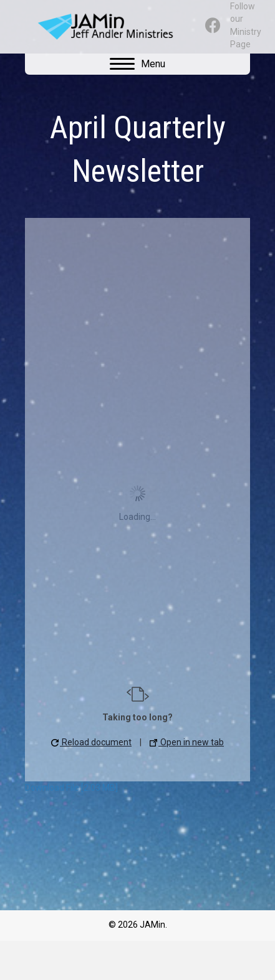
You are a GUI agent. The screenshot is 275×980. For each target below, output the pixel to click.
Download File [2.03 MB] (71, 788)
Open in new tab (187, 742)
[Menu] (137, 64)
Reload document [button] (91, 742)
